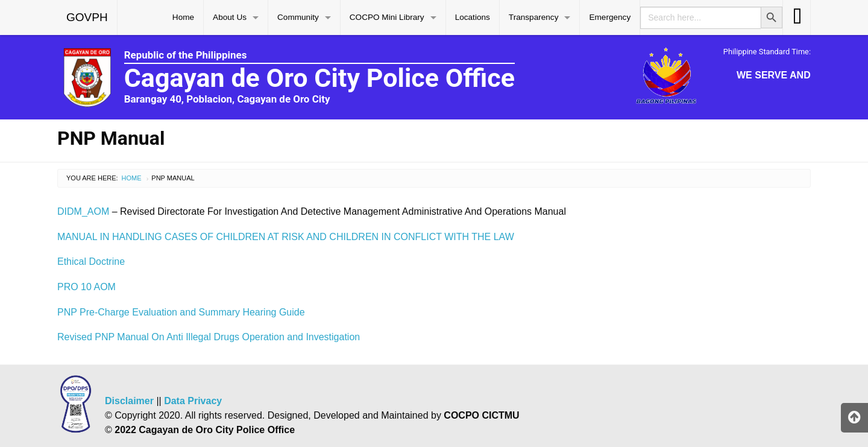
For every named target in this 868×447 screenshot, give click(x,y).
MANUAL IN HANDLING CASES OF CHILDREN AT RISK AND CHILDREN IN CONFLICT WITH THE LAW (286, 237)
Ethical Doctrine (91, 262)
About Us (230, 17)
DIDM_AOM (83, 211)
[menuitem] (87, 17)
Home (183, 17)
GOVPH (87, 17)
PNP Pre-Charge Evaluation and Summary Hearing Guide (181, 312)
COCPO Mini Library (387, 17)
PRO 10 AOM (86, 287)
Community (298, 17)
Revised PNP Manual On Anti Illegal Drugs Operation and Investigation (209, 337)
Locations (473, 17)
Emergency (610, 17)
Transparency (534, 17)
